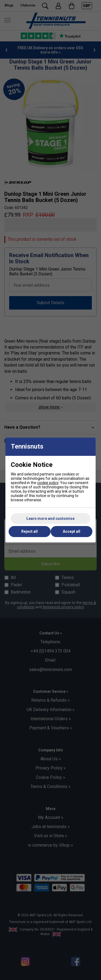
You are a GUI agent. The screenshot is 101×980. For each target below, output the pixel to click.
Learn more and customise (50, 519)
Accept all (72, 531)
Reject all (29, 531)
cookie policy (48, 483)
